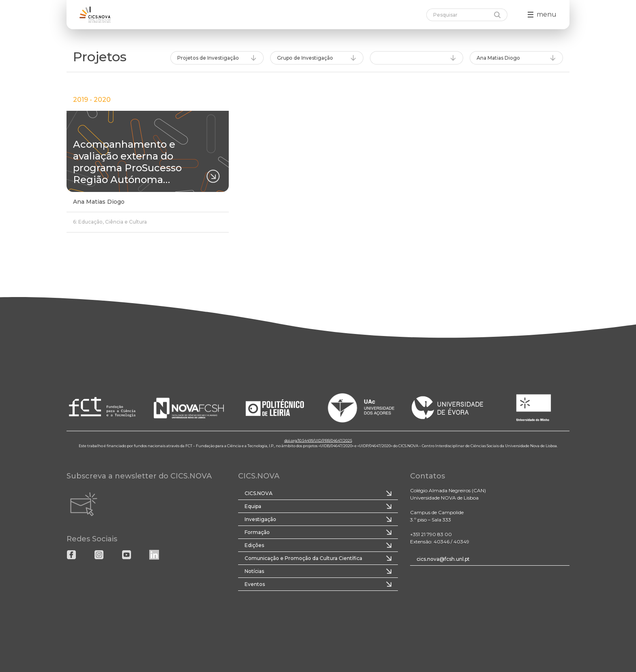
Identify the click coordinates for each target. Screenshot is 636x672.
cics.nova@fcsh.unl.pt (443, 559)
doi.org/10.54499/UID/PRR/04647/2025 (318, 440)
